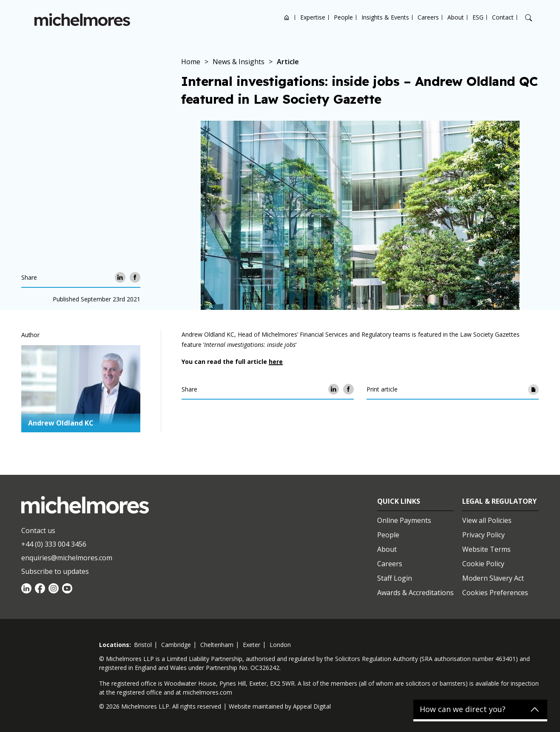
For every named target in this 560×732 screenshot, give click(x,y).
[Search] (529, 18)
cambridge (176, 645)
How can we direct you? (463, 709)
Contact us (38, 531)
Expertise (313, 17)
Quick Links (399, 501)
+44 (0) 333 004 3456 (54, 544)
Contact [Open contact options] (503, 17)
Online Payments (404, 520)
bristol (143, 645)
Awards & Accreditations (415, 593)
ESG (478, 17)
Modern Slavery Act (493, 578)
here (276, 362)
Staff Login (395, 578)
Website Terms (486, 549)
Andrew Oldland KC (61, 423)
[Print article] (533, 389)
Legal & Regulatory (499, 501)
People (343, 17)
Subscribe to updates (55, 571)
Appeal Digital (312, 706)
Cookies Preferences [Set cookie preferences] (495, 593)
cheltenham (217, 645)
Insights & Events (385, 17)
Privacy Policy (483, 535)
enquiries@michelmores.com (67, 558)
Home (287, 17)
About (456, 17)
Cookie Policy (483, 564)
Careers (428, 17)
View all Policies (487, 520)
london (280, 645)
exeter (252, 645)
